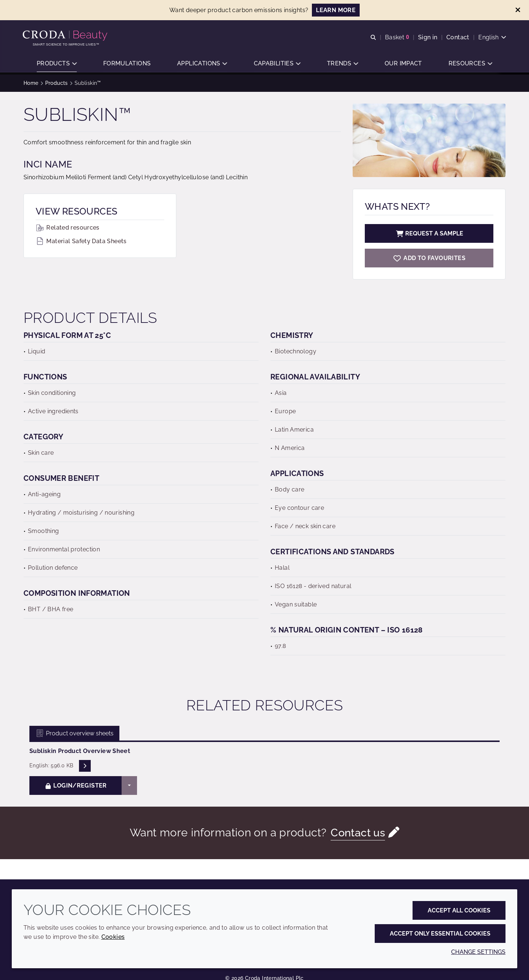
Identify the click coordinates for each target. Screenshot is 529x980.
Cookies (113, 937)
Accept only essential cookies (440, 934)
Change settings (478, 952)
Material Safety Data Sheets (81, 241)
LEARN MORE (336, 10)
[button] (57, 64)
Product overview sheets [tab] (74, 733)
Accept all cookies (459, 910)
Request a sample (429, 233)
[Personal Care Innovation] (67, 36)
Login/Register (76, 786)
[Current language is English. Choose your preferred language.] (492, 38)
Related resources (68, 228)
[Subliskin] (429, 258)
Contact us (358, 833)
